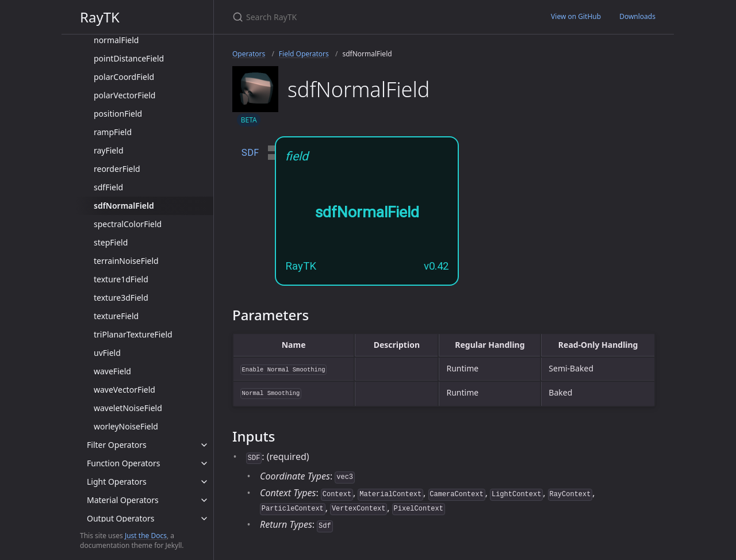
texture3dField (121, 298)
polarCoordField (124, 77)
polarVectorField (124, 95)
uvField (107, 353)
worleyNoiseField (126, 426)
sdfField (108, 187)
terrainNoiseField (126, 261)
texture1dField (121, 279)
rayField (109, 150)
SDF (250, 153)
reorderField (117, 169)
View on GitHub (576, 16)
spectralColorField (128, 224)
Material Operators (123, 500)
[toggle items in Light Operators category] (204, 482)
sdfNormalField (124, 206)
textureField (116, 316)
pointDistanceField (129, 58)
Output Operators (120, 518)
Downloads (637, 16)
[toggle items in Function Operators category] (204, 463)
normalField (116, 40)
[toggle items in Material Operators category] (204, 500)
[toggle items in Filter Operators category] (204, 445)
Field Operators (304, 54)
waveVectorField (124, 390)
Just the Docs (146, 536)
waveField (112, 371)
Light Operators (117, 482)
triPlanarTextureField (133, 334)
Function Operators (124, 463)
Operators (249, 54)
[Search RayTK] (368, 17)
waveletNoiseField (128, 408)
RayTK (100, 17)
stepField (111, 242)
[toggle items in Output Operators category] (204, 519)
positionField (118, 114)
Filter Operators (117, 445)
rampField (113, 132)
